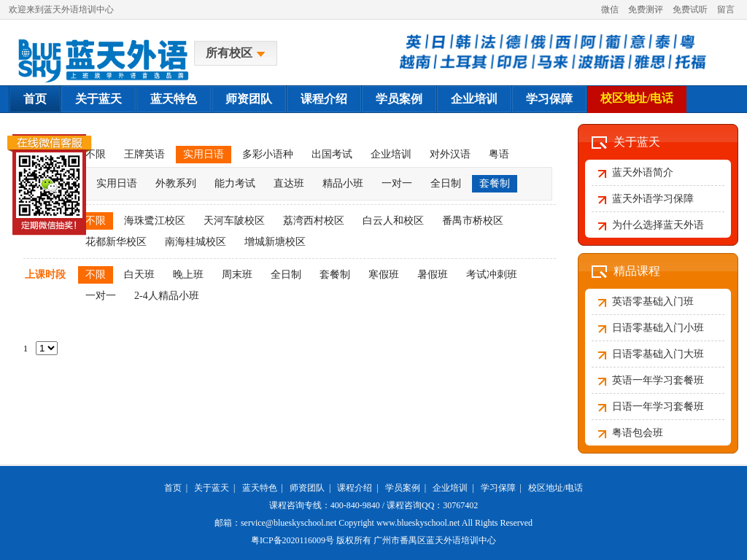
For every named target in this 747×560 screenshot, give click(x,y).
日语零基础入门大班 (658, 354)
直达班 (289, 183)
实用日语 (204, 154)
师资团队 (249, 99)
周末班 (237, 275)
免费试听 (690, 9)
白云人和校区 (393, 221)
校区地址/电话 (637, 98)
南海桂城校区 (196, 242)
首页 (35, 99)
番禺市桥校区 (473, 221)
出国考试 (332, 154)
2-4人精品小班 (167, 296)
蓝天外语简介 (643, 172)
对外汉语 (450, 154)
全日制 (446, 183)
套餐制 (495, 183)
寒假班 (384, 275)
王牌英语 (144, 154)
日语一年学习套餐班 (658, 407)
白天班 (139, 275)
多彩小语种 (268, 154)
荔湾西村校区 (314, 221)
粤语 (499, 154)
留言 (726, 9)
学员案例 (399, 99)
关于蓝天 (98, 99)
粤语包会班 (638, 433)
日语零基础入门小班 (658, 328)
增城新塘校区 (275, 242)
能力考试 (235, 183)
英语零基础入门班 (653, 302)
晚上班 (188, 275)
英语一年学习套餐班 (658, 380)
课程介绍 (324, 99)
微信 (610, 9)
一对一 (397, 183)
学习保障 (549, 99)
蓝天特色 (174, 99)
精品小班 (343, 183)
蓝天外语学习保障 (653, 199)
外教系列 (176, 183)
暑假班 (433, 275)
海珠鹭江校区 (155, 221)
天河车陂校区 (234, 221)
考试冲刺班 (492, 275)
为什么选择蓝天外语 (658, 225)
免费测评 (646, 9)
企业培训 (474, 99)
